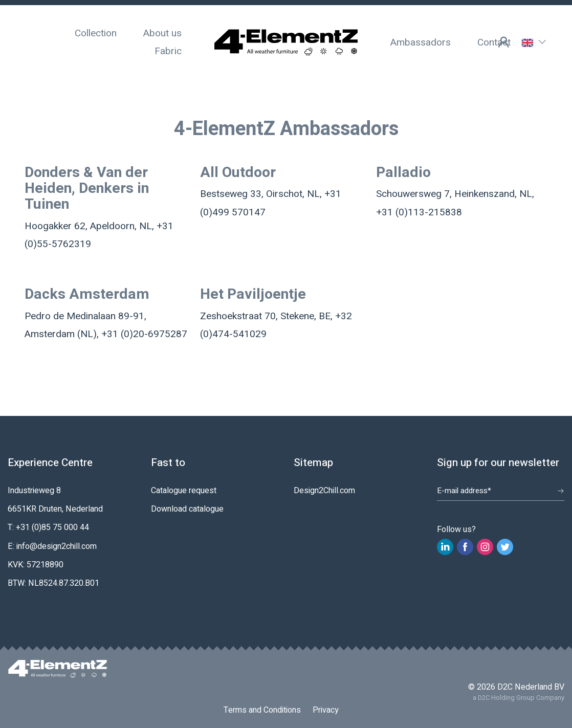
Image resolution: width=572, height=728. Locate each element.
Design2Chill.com (324, 491)
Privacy (326, 710)
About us (162, 33)
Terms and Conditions (262, 710)
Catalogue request (184, 491)
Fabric (168, 51)
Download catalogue (187, 509)
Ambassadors (421, 42)
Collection (96, 33)
